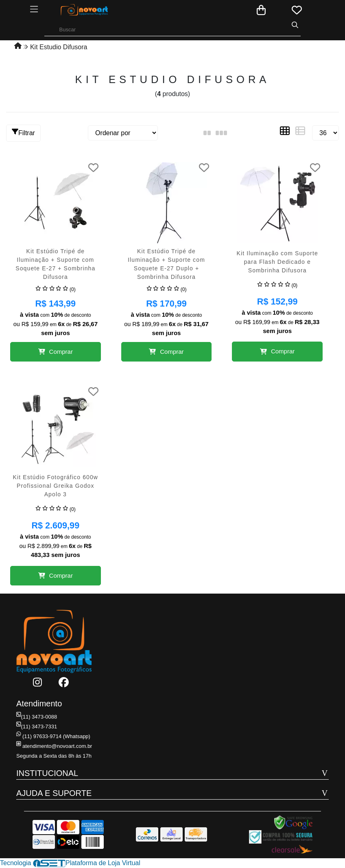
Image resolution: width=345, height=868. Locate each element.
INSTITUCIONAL (47, 773)
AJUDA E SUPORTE (54, 793)
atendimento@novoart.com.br (54, 746)
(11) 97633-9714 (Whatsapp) (53, 736)
